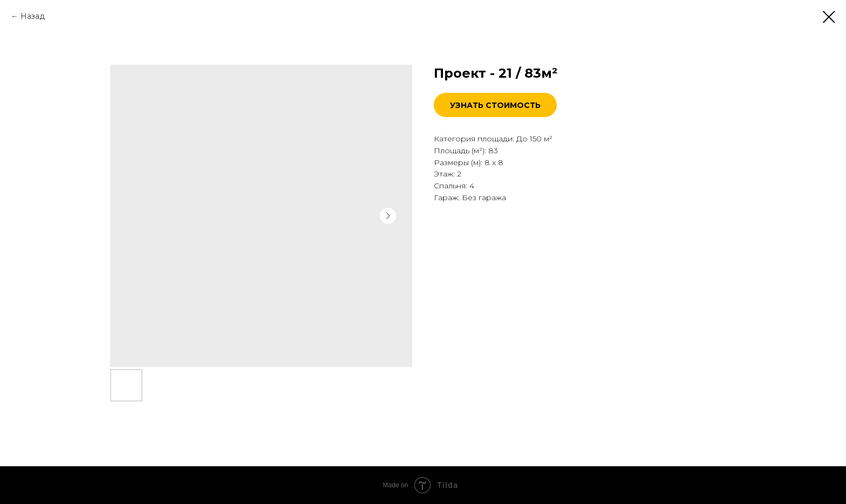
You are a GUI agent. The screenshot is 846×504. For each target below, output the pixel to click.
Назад (33, 16)
